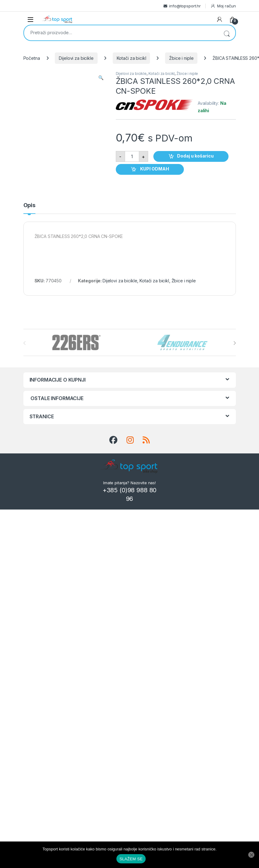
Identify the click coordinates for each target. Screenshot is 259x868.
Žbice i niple (181, 58)
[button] (101, 78)
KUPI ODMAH (154, 169)
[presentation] (235, 343)
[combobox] (121, 32)
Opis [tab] (29, 205)
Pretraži (227, 33)
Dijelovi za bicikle (76, 58)
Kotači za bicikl (132, 58)
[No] (251, 855)
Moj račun (223, 6)
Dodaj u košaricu (195, 156)
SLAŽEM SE (131, 859)
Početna (32, 58)
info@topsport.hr (185, 6)
